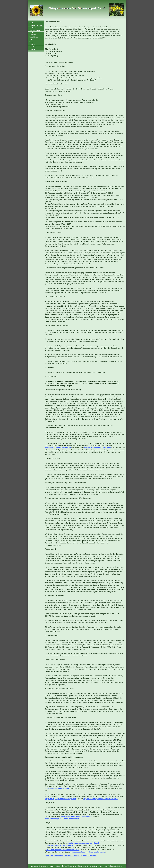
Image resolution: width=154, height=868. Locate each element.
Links (31, 39)
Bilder (32, 42)
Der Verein (33, 23)
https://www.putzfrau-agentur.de (57, 788)
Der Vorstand (34, 28)
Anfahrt (32, 44)
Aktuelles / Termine (36, 25)
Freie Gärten (34, 37)
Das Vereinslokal (35, 30)
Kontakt (32, 49)
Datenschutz (43, 866)
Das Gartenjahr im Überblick (36, 34)
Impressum (34, 866)
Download (33, 47)
